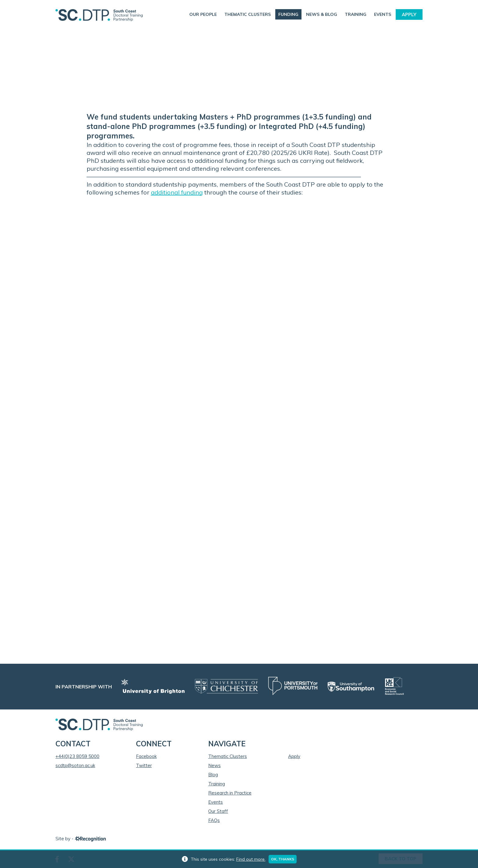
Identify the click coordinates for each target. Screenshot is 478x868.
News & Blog (322, 14)
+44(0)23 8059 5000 (77, 756)
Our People (203, 14)
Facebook (146, 756)
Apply (409, 14)
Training (356, 14)
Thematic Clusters (248, 14)
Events (383, 14)
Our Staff (218, 811)
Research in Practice (230, 793)
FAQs (214, 820)
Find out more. (251, 859)
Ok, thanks (283, 859)
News (214, 765)
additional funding (177, 192)
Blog (213, 775)
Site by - (81, 839)
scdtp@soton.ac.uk (75, 765)
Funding (288, 14)
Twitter (144, 765)
